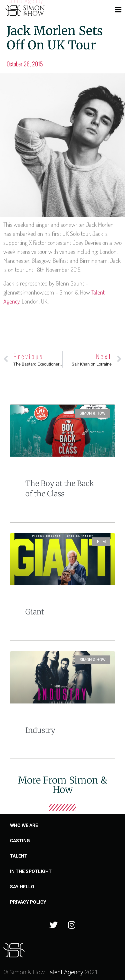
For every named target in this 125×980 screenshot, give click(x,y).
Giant (35, 612)
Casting (20, 841)
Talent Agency (65, 972)
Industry (40, 730)
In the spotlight (31, 871)
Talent (19, 856)
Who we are (24, 825)
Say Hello (22, 887)
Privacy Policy (28, 902)
